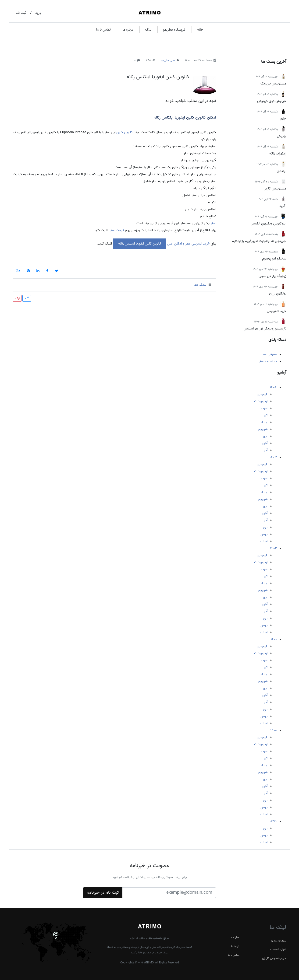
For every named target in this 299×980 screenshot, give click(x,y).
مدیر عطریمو (168, 60)
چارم (283, 119)
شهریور (263, 429)
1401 (274, 639)
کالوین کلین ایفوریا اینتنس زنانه (158, 77)
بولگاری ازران (278, 294)
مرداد (264, 422)
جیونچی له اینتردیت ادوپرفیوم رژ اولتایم (259, 241)
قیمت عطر (117, 230)
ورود (38, 13)
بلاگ (148, 30)
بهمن (264, 534)
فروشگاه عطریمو (174, 30)
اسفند (263, 541)
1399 (273, 821)
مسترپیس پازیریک (273, 84)
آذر (266, 450)
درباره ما (128, 30)
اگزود (283, 206)
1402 (273, 548)
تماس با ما (103, 30)
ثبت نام (21, 13)
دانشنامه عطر (268, 361)
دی (265, 527)
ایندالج (282, 171)
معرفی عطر (269, 354)
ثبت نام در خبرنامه (103, 892)
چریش (281, 136)
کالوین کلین (125, 132)
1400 (274, 730)
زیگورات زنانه (278, 154)
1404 (273, 387)
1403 (273, 457)
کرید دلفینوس (276, 311)
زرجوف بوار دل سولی (272, 276)
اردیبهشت (261, 401)
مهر (265, 436)
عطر (213, 223)
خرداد (264, 408)
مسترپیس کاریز (275, 189)
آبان (265, 443)
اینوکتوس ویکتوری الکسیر (269, 224)
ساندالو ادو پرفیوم (274, 259)
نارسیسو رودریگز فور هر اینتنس (265, 329)
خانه (200, 30)
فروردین (262, 394)
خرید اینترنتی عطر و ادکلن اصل (188, 244)
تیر (265, 415)
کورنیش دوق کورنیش (272, 101)
